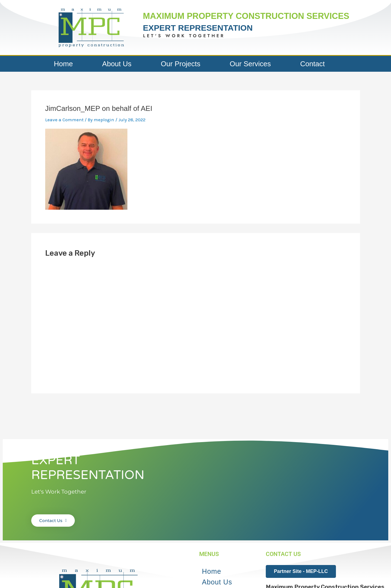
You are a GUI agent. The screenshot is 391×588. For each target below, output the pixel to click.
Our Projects (181, 64)
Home (63, 64)
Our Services (250, 64)
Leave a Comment (64, 120)
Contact (313, 64)
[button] (91, 28)
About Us (117, 64)
